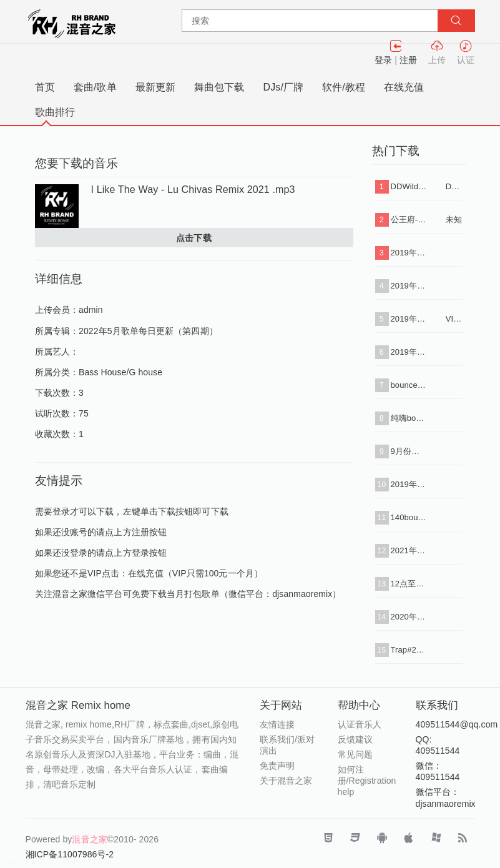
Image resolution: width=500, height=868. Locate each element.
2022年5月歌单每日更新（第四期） (148, 331)
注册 (408, 60)
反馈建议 (355, 739)
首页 (45, 87)
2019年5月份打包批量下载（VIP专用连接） (409, 484)
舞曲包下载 (219, 87)
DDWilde (454, 186)
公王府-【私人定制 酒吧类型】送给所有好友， (409, 219)
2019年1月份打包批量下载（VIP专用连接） (409, 319)
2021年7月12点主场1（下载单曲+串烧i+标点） (409, 550)
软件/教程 (344, 87)
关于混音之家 (286, 781)
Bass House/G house (120, 372)
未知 (454, 219)
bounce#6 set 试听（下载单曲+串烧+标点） (409, 385)
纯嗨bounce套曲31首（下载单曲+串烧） (409, 418)
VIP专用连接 (454, 319)
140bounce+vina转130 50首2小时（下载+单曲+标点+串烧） (409, 517)
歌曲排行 (55, 112)
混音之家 (89, 839)
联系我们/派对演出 (287, 745)
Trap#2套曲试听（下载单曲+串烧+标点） (409, 650)
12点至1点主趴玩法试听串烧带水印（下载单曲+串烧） (409, 584)
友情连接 (277, 724)
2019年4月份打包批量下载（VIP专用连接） (409, 352)
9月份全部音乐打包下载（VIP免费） (409, 451)
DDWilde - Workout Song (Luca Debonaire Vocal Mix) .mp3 (409, 186)
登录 (383, 60)
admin (91, 310)
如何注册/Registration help (367, 781)
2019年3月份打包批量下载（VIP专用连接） (409, 253)
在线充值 (404, 87)
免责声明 (277, 766)
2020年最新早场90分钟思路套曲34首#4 (409, 617)
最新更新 (155, 87)
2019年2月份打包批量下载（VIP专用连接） (409, 286)
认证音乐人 (360, 724)
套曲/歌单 (95, 87)
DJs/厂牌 (284, 87)
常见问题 (355, 754)
